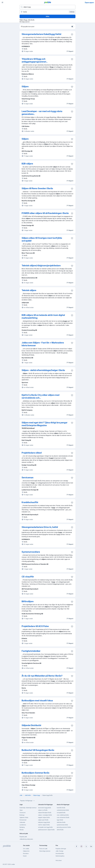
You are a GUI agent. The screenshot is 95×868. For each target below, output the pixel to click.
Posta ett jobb (43, 849)
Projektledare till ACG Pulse (35, 626)
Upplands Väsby (24, 817)
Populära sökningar (61, 849)
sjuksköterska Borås (62, 825)
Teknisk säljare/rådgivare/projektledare (41, 266)
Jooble (13, 864)
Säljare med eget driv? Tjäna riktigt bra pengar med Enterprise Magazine (45, 424)
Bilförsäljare (28, 601)
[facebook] (76, 846)
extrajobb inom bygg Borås (45, 827)
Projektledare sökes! (32, 453)
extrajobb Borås (61, 813)
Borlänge (22, 815)
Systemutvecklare (31, 552)
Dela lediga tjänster (45, 851)
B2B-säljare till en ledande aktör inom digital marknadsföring (43, 316)
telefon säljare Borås (44, 825)
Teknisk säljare (29, 290)
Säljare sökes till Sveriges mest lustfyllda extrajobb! (42, 239)
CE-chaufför (28, 577)
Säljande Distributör (31, 725)
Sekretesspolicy (60, 856)
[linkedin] (91, 846)
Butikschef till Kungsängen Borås (38, 750)
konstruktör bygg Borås (45, 808)
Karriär (25, 856)
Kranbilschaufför (30, 502)
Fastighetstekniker (31, 651)
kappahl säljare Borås (44, 817)
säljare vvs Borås (43, 810)
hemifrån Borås (61, 808)
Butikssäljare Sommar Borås (35, 773)
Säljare (25, 87)
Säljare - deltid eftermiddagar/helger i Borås (43, 370)
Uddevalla (22, 822)
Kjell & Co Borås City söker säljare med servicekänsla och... (41, 396)
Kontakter (26, 853)
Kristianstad (23, 820)
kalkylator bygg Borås (44, 822)
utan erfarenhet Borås (63, 817)
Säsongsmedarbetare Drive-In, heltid (40, 527)
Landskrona (23, 825)
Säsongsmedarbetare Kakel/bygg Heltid (41, 34)
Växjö (21, 810)
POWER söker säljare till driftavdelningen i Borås (45, 213)
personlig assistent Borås (64, 827)
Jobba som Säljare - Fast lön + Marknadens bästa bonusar (43, 344)
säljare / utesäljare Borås (45, 815)
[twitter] (86, 846)
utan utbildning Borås (63, 815)
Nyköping (22, 827)
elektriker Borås (61, 822)
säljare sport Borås (43, 820)
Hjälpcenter (26, 851)
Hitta (47, 16)
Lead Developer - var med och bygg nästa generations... (42, 113)
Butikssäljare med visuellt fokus (37, 701)
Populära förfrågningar (27, 801)
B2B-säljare (27, 164)
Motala (22, 830)
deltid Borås (60, 830)
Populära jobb (23, 837)
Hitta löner (59, 860)
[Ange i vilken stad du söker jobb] (47, 12)
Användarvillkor (60, 853)
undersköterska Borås (63, 810)
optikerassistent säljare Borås (46, 830)
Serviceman (28, 478)
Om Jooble (26, 849)
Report (70, 51)
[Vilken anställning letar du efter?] (47, 7)
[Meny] (2, 2)
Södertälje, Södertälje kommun (28, 808)
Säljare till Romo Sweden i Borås (37, 188)
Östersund (22, 813)
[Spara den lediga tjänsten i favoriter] (72, 34)
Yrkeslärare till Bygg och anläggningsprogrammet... (35, 60)
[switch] (73, 27)
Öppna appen (89, 3)
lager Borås (60, 820)
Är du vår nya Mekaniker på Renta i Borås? (42, 676)
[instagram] (81, 846)
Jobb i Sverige (59, 851)
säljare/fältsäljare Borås (45, 813)
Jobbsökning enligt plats (26, 839)
